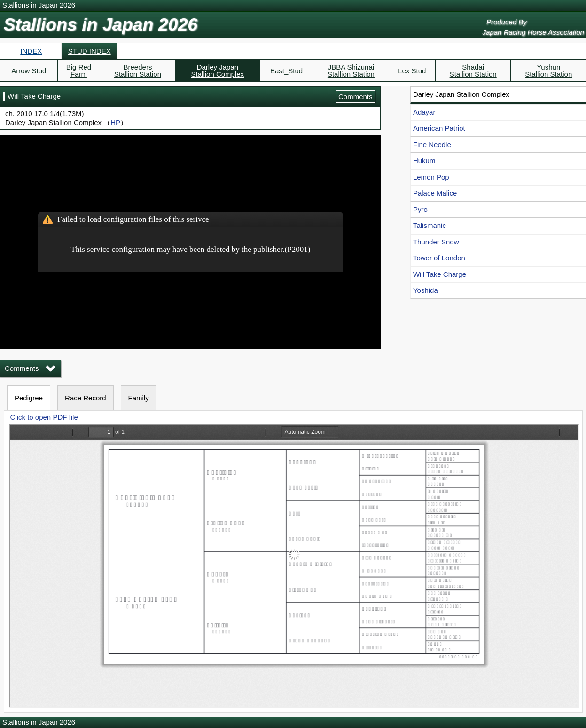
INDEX (31, 51)
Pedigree (29, 398)
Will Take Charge (440, 274)
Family (139, 398)
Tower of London (439, 258)
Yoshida (426, 290)
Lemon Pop (431, 177)
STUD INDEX (90, 51)
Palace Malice (435, 193)
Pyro (420, 209)
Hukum (424, 160)
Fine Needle (432, 145)
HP (115, 122)
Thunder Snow (436, 242)
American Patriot (439, 128)
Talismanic (430, 225)
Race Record (86, 398)
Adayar (424, 112)
